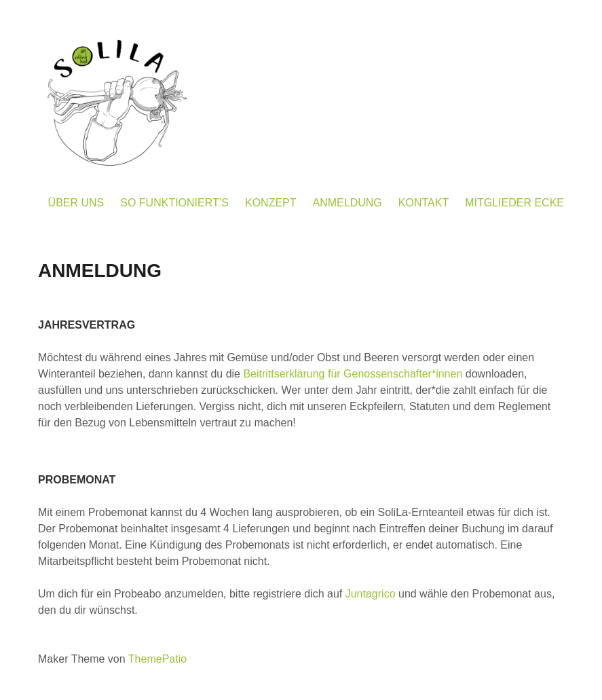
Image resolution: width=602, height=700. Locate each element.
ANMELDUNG (347, 203)
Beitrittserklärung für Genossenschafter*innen (353, 374)
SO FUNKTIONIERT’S (174, 203)
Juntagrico (371, 594)
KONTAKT (424, 203)
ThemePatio (157, 659)
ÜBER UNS (76, 203)
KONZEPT (271, 203)
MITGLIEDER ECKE (514, 203)
